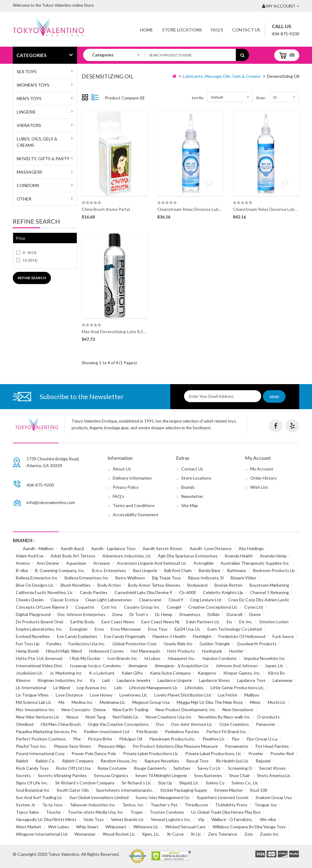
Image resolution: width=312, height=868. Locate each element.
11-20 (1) (30, 260)
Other (24, 199)
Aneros (23, 563)
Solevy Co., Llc (245, 783)
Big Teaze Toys (167, 578)
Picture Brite (100, 739)
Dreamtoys (190, 614)
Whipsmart (116, 827)
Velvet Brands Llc (127, 819)
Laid (106, 680)
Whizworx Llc (146, 827)
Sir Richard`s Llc (136, 783)
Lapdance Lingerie (175, 680)
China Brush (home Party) (106, 209)
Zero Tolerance (223, 834)
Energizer (79, 629)
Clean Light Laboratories (109, 600)
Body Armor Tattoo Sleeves (154, 585)
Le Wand (62, 688)
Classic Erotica (64, 600)
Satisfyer (182, 768)
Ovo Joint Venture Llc (192, 724)
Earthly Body (82, 622)
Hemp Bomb (27, 651)
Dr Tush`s (139, 614)
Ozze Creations (234, 724)
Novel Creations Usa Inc (169, 717)
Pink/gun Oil (131, 739)
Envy (99, 629)
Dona (117, 614)
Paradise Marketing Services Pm (46, 731)
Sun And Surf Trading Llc (39, 797)
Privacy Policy (126, 487)
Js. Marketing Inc (66, 673)
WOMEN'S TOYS (33, 85)
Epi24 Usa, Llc (188, 629)
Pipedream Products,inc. (172, 739)
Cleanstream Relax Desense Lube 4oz (193, 209)
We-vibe (268, 819)
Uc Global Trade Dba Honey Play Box (226, 812)
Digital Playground (33, 614)
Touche (53, 812)
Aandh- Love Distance (211, 548)
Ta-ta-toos (53, 805)
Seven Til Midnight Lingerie (161, 775)
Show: (261, 98)
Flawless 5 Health (169, 636)
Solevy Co (215, 783)
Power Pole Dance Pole (94, 753)
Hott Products (181, 651)
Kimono (23, 680)
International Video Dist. (39, 666)
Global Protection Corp (135, 644)
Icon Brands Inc (122, 658)
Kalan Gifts (132, 673)
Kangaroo (207, 673)
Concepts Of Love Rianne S (42, 607)
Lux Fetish (228, 695)
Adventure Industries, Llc (127, 556)
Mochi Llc (277, 702)
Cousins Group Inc (142, 607)
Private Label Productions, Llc (213, 753)
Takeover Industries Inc (92, 805)
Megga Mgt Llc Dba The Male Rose (210, 702)
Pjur (236, 739)
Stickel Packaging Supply (184, 790)
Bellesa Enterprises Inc (87, 578)
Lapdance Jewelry (134, 680)
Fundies (54, 644)
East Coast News (118, 622)
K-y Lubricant (102, 673)
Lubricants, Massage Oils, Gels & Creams (222, 76)
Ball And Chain (178, 570)
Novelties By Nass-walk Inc (224, 717)
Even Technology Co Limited (235, 629)
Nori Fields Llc (126, 717)
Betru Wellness (130, 578)
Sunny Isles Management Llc (163, 797)
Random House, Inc (119, 761)
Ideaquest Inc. (181, 658)
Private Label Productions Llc (151, 753)
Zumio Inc (269, 834)
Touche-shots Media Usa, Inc (96, 812)
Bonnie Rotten (229, 585)
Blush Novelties (76, 585)
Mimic (255, 702)
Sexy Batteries (208, 775)
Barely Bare (209, 570)
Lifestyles (194, 688)
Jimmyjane (138, 666)
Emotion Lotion (274, 622)
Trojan (136, 812)
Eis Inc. (246, 622)
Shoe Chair (239, 775)
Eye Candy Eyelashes (77, 636)
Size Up (165, 783)
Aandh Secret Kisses (163, 548)
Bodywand (197, 585)
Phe (77, 739)
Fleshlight (202, 636)
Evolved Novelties (33, 636)
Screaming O (240, 768)
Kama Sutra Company (170, 673)
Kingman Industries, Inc (60, 680)
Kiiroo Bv (276, 673)
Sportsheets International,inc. (125, 790)
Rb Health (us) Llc (232, 761)
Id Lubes (152, 658)
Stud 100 (259, 790)
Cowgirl (174, 607)
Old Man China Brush (61, 724)
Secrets (23, 775)
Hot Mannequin (145, 651)
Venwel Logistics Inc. (171, 819)
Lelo (118, 688)
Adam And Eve (30, 556)
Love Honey (101, 695)
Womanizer (85, 834)
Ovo (160, 724)
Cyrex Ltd (254, 607)
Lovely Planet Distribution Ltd (183, 695)
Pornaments (237, 746)
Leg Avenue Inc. (92, 688)
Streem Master (229, 790)
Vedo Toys (94, 819)
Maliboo (252, 695)
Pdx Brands (147, 731)
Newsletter (192, 496)
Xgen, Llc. (151, 834)
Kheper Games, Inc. (242, 673)
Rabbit (22, 761)
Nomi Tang (96, 717)
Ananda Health (239, 556)
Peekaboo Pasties (182, 731)
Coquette (85, 607)
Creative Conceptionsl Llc (213, 607)
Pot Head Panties (272, 746)
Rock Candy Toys (32, 768)
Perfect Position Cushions (41, 739)
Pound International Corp (40, 753)
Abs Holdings (251, 548)
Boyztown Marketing (269, 585)
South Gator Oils (73, 790)
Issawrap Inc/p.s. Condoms (95, 666)
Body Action (109, 585)
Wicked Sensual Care (186, 827)
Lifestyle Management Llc (154, 688)
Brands (188, 487)
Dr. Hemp (164, 614)
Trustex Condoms (167, 812)
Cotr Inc (109, 607)
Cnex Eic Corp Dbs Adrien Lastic (259, 600)
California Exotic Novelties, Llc (44, 592)
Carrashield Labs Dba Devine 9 (143, 592)
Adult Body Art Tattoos (73, 556)
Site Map (190, 505)
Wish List (259, 487)
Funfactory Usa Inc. (87, 644)
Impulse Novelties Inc (264, 658)
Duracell (234, 614)
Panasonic (266, 724)
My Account (262, 469)
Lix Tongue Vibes (32, 695)
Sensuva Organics (111, 775)
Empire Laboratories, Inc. (39, 629)
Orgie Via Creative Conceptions (118, 724)
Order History (263, 478)
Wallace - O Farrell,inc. (232, 819)
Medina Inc (82, 702)
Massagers (30, 172)
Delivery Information (132, 478)
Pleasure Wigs (112, 746)
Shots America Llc (274, 775)
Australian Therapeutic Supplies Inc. (255, 563)
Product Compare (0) (125, 98)
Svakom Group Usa (274, 797)
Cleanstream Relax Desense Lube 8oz (269, 209)
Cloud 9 (176, 600)
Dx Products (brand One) (40, 622)
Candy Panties (94, 592)
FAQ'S (217, 30)
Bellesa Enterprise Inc (37, 578)
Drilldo (214, 614)
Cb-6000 (188, 592)
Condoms (28, 185)
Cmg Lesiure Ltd (206, 600)
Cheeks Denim (30, 600)
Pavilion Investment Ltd (106, 731)
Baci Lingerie (145, 570)
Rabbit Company (78, 761)
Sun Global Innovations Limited (99, 797)
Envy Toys (158, 629)
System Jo (26, 805)
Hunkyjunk (212, 651)
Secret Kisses (273, 768)
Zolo (249, 834)
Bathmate (237, 570)
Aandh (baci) (72, 548)
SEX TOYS (27, 72)
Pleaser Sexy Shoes (73, 746)
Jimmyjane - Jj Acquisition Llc (182, 666)
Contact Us (246, 30)
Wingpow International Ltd (42, 834)
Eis (229, 622)
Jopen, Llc (274, 666)
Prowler (256, 753)
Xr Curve (175, 834)
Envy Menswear (126, 629)
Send (274, 397)
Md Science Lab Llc (34, 702)
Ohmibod (25, 724)
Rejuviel (263, 761)
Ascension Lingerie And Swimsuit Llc (152, 563)
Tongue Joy (266, 805)
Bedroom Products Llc (274, 570)
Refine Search (32, 278)
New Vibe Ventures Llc (38, 717)
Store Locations (182, 30)
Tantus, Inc (133, 805)
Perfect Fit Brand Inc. (227, 731)
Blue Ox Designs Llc (35, 585)
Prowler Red (282, 753)
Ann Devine (48, 563)
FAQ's (119, 496)
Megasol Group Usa (151, 702)
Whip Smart (87, 827)
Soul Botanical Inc (33, 790)
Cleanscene (150, 600)
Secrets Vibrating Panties (62, 775)
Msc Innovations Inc (35, 710)
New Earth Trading (131, 710)
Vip (201, 819)
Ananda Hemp (273, 556)
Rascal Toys (197, 761)
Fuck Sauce (283, 636)
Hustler (236, 651)
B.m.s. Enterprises (109, 570)
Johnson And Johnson (237, 666)
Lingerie (26, 112)
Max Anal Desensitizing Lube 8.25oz (116, 331)
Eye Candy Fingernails (125, 636)
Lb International (31, 688)
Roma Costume (112, 768)
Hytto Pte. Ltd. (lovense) (39, 658)
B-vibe (22, 570)
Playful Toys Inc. (31, 746)
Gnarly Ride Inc (178, 644)
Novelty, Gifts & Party (43, 158)
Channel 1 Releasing (269, 592)
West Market (28, 827)
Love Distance (69, 695)
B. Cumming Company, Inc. (60, 570)
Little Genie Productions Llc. (238, 688)
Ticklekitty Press (231, 805)
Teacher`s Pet (164, 805)
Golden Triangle (215, 644)
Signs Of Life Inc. (32, 783)
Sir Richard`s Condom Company (85, 783)
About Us (122, 469)
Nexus (73, 717)
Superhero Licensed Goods (223, 797)
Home (147, 30)
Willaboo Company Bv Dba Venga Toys (249, 827)
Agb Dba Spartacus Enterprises (188, 556)
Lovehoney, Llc (133, 695)
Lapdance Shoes (214, 680)
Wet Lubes (59, 827)
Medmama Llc (112, 702)
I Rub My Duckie (85, 658)
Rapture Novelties (162, 761)
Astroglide (204, 563)
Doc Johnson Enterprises (82, 614)
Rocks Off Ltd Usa (73, 768)
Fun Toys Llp (28, 644)
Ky (92, 680)
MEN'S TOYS (29, 98)
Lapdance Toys (251, 680)
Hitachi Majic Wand (64, 651)
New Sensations (238, 710)
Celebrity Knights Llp (223, 592)
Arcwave (102, 563)
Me (62, 702)
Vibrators (29, 125)
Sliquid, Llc (189, 783)
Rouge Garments (150, 768)
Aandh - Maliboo (38, 548)
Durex (255, 614)
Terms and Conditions (134, 505)
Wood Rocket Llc (119, 834)
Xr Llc (196, 834)
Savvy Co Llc (209, 768)
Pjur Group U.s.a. (262, 739)
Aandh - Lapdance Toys (113, 548)
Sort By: (198, 98)
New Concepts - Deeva (84, 710)
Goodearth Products (257, 644)
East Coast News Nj (160, 622)
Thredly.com (196, 805)
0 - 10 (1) (30, 252)
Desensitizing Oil (283, 76)
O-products (268, 717)
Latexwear (283, 680)
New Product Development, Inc (185, 710)
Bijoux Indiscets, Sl (206, 578)
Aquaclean (76, 563)
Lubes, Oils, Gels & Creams (37, 142)
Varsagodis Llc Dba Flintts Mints (46, 819)
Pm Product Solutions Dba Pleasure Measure (175, 746)
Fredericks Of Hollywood (242, 636)
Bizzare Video (243, 578)
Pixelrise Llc (214, 739)
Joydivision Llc (29, 673)
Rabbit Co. (45, 761)
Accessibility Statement (136, 515)
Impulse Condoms (220, 658)
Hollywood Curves (106, 651)
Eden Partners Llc (203, 622)
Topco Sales (27, 812)
